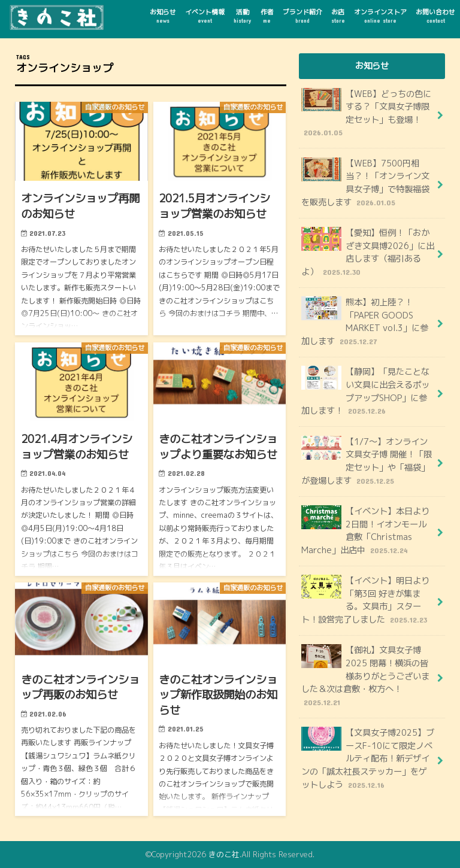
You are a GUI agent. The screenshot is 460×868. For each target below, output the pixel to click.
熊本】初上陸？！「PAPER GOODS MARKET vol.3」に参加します (365, 322)
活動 (242, 16)
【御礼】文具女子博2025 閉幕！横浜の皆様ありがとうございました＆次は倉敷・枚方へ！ (365, 676)
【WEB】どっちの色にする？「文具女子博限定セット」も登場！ (366, 113)
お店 (338, 16)
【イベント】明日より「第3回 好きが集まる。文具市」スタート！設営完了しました (365, 600)
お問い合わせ (435, 16)
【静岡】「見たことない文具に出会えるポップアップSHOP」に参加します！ (365, 391)
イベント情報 (205, 16)
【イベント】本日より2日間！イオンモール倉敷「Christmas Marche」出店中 (365, 531)
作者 (267, 16)
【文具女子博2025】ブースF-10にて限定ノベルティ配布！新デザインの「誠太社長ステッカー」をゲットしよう (368, 759)
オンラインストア (380, 16)
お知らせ (163, 16)
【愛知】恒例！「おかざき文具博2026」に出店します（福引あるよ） (368, 252)
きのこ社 (224, 854)
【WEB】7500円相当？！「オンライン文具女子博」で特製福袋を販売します (365, 183)
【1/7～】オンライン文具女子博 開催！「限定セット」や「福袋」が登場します (367, 461)
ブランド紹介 (302, 16)
